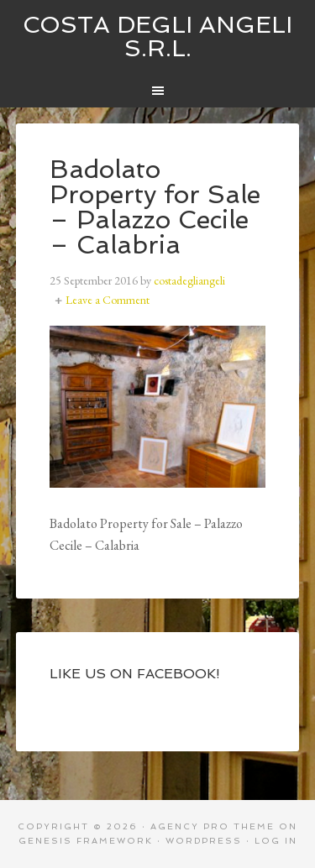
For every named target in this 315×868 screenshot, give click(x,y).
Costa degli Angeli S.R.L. (157, 37)
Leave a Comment (108, 300)
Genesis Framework (86, 841)
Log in (276, 841)
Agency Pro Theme (213, 826)
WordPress (204, 841)
